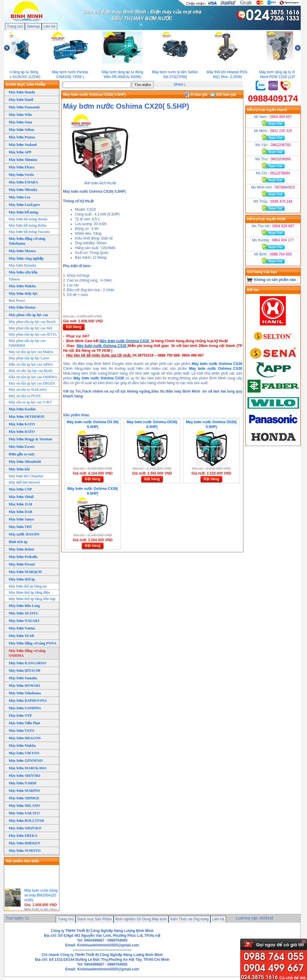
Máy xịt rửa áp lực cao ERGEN (32, 383)
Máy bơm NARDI (22, 783)
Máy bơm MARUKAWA (28, 768)
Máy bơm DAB (20, 512)
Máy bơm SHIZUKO (25, 828)
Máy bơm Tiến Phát (24, 723)
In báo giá (196, 95)
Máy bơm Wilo (20, 115)
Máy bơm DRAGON (25, 738)
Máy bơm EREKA (23, 836)
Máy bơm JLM (20, 504)
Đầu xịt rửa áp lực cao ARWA (31, 364)
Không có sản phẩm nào (275, 280)
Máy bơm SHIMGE (24, 798)
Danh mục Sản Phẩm (95, 919)
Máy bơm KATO (22, 424)
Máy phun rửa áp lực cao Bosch (32, 322)
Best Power (17, 300)
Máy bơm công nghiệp (26, 258)
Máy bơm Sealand (23, 145)
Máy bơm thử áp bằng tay (28, 586)
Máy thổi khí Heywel (24, 482)
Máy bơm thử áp (22, 579)
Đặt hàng (74, 327)
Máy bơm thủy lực (23, 294)
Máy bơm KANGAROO (27, 663)
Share (178, 84)
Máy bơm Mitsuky (23, 190)
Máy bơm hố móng (23, 212)
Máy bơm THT (20, 527)
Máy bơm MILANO (24, 806)
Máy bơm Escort (22, 447)
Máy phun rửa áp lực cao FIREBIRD (27, 343)
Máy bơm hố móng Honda (28, 219)
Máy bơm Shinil (21, 497)
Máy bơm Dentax (22, 307)
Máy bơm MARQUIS (25, 572)
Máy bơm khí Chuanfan (26, 476)
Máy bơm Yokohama (25, 693)
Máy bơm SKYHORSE (27, 417)
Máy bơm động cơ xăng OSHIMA (27, 653)
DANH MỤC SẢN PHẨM (25, 85)
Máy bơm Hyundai (22, 265)
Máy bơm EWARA (23, 182)
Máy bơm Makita (22, 286)
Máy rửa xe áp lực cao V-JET (30, 402)
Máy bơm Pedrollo (23, 557)
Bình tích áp (18, 542)
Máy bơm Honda (22, 92)
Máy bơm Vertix (21, 175)
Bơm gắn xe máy (22, 454)
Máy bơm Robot (21, 549)
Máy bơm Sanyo (21, 519)
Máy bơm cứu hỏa (23, 272)
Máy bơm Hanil (21, 100)
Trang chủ (15, 26)
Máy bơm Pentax (22, 137)
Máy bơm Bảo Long (24, 606)
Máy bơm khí (19, 469)
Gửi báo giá (223, 95)
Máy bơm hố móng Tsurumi (29, 232)
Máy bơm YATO (21, 731)
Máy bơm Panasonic (24, 107)
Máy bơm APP (20, 152)
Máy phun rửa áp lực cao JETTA (33, 334)
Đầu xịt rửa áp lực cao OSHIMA (33, 377)
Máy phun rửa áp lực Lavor (29, 358)
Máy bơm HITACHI (24, 671)
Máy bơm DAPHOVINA (28, 701)
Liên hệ (49, 26)
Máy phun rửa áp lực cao (28, 315)
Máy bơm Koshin (22, 409)
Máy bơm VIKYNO (24, 753)
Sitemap (33, 26)
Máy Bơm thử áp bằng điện (29, 593)
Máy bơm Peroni (22, 564)
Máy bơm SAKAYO (24, 813)
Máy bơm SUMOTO (25, 851)
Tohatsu (14, 279)
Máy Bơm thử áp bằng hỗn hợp (32, 599)
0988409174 (273, 98)
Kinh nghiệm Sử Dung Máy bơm (141, 919)
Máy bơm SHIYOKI (25, 776)
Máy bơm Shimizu (23, 160)
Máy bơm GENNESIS (26, 761)
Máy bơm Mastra (22, 251)
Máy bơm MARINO (24, 791)
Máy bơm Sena (20, 122)
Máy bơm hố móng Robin (28, 225)
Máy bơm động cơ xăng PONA (33, 643)
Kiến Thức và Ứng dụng (189, 919)
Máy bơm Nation (22, 628)
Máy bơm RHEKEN (24, 843)
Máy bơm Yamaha (23, 678)
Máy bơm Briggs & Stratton (30, 439)
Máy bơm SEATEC (24, 613)
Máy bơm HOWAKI (24, 686)
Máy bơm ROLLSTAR (26, 821)
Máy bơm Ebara (21, 167)
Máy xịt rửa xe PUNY (25, 396)
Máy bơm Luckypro (24, 205)
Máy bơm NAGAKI (24, 621)
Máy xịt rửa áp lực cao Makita (31, 352)
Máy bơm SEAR (21, 636)
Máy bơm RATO (22, 432)
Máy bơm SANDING (25, 708)
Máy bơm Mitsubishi (25, 462)
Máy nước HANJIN (24, 534)
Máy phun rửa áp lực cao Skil (30, 328)
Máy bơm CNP (20, 489)
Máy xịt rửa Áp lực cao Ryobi (31, 371)
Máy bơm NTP (20, 716)
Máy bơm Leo (19, 197)
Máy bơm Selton (21, 130)
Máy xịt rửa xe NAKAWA (28, 390)
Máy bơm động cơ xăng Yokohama (27, 241)
